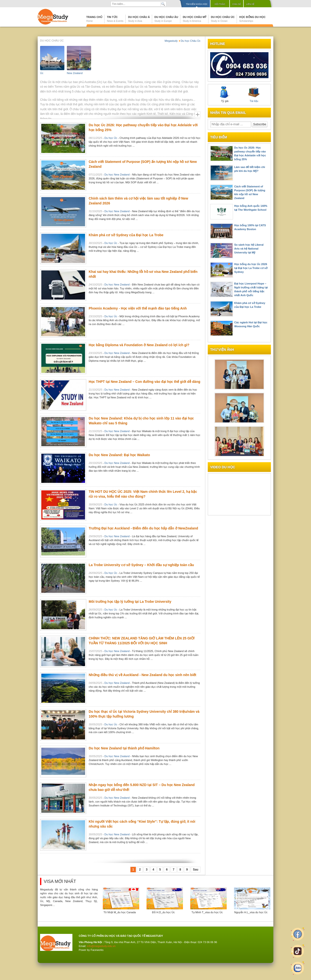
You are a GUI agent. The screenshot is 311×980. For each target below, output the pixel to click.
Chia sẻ (237, 4)
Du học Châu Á (139, 19)
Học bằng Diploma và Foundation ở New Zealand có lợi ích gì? (139, 345)
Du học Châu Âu (166, 19)
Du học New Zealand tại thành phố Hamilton (124, 748)
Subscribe (260, 124)
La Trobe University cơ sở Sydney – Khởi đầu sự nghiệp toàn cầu (141, 565)
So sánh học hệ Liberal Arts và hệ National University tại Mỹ (249, 249)
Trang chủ (94, 19)
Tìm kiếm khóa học (197, 4)
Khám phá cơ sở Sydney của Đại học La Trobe (126, 235)
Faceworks (97, 950)
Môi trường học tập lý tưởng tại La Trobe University (130, 602)
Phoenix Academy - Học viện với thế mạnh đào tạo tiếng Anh (138, 308)
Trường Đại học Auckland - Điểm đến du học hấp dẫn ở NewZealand (143, 528)
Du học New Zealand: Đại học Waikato (119, 455)
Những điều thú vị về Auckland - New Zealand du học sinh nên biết (143, 675)
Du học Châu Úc (223, 19)
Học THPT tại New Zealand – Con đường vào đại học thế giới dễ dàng (144, 382)
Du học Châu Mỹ (194, 19)
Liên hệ (250, 4)
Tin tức (115, 19)
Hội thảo (220, 4)
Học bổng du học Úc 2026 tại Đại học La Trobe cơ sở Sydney (251, 268)
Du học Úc (111, 138)
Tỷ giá (225, 94)
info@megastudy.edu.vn (101, 946)
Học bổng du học (252, 19)
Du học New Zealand (117, 175)
